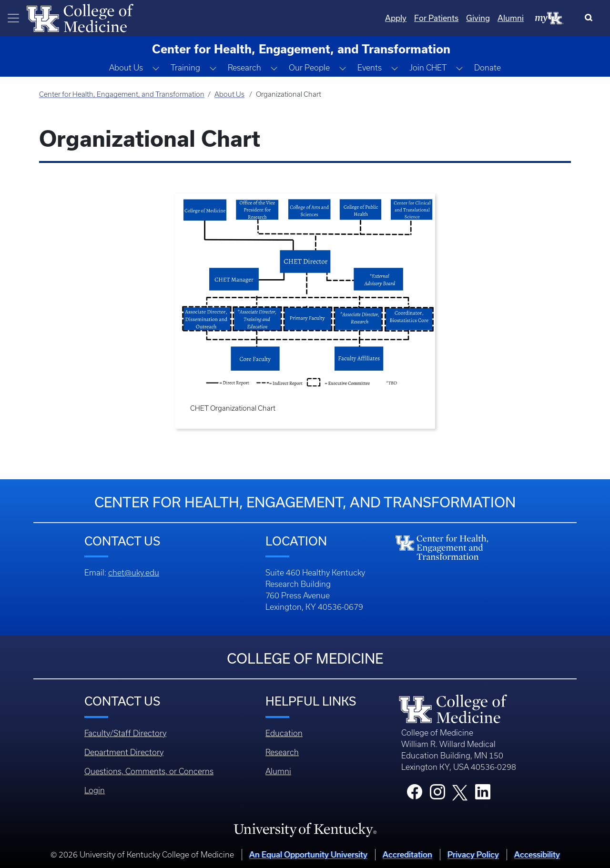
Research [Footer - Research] (282, 752)
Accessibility (537, 854)
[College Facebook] (415, 795)
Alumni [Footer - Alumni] (278, 771)
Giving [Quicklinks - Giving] (478, 18)
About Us (229, 94)
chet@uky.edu (134, 573)
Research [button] (244, 68)
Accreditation (407, 854)
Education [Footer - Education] (284, 733)
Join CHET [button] (428, 68)
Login (95, 790)
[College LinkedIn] (483, 795)
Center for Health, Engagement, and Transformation (122, 94)
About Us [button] (126, 68)
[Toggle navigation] (13, 18)
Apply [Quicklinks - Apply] (396, 18)
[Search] (591, 18)
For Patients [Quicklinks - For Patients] (436, 18)
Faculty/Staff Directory (125, 733)
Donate (488, 68)
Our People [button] (309, 68)
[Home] (80, 17)
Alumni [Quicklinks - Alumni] (511, 18)
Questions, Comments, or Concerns (149, 771)
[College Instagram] (437, 795)
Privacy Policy (473, 854)
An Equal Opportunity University (308, 854)
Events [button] (370, 68)
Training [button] (185, 68)
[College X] (460, 792)
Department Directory (124, 752)
